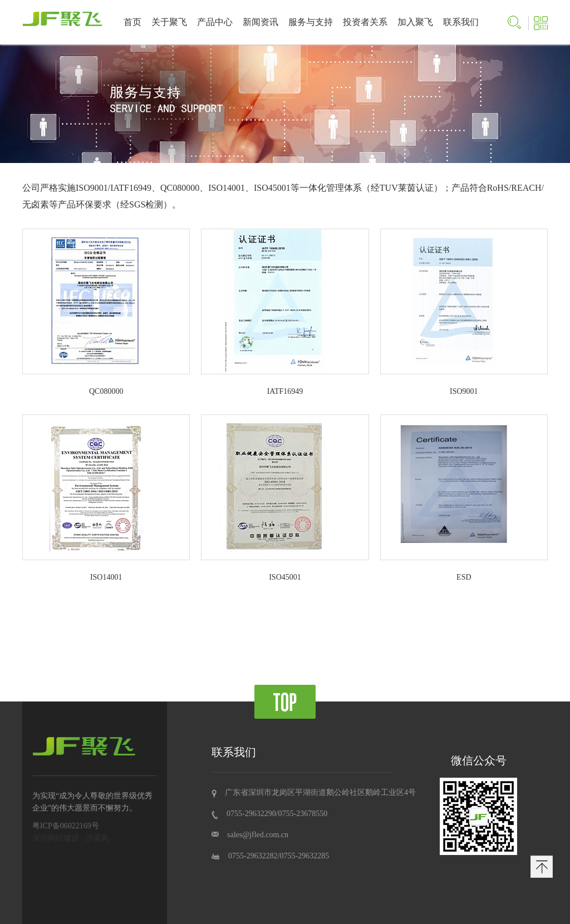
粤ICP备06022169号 (66, 826)
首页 (132, 22)
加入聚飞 (415, 22)
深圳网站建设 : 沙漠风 (70, 838)
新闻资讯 (261, 22)
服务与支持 (311, 22)
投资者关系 (365, 22)
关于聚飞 (169, 22)
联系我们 (461, 22)
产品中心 (215, 22)
